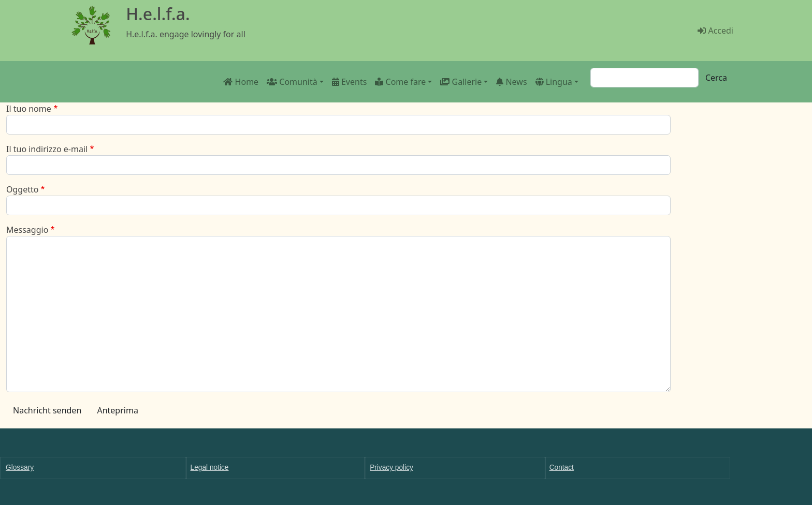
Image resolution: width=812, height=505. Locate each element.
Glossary (20, 467)
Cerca (716, 78)
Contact (562, 467)
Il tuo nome (29, 109)
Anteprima (117, 410)
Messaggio (27, 230)
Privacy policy (392, 467)
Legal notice (210, 467)
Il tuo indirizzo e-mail (47, 149)
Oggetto (22, 189)
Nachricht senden (47, 410)
